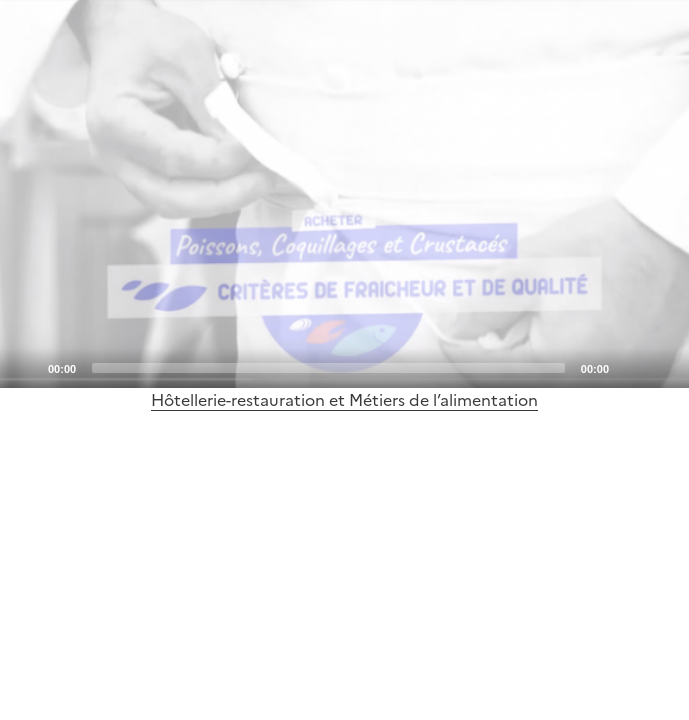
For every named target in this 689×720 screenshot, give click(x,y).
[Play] (345, 194)
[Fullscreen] (662, 367)
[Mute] (630, 367)
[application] (344, 194)
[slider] (328, 368)
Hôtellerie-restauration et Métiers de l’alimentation (344, 400)
